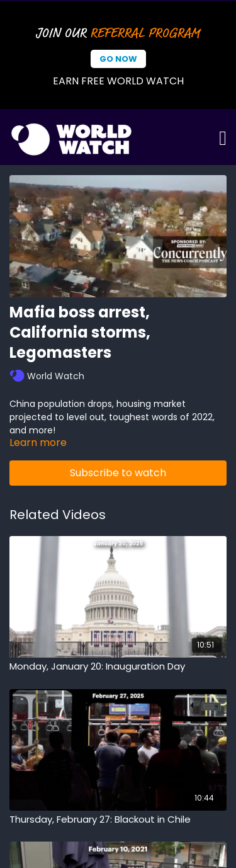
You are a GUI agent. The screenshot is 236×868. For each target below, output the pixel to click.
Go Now (118, 59)
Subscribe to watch (118, 473)
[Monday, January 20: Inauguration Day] (118, 667)
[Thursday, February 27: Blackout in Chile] (118, 820)
